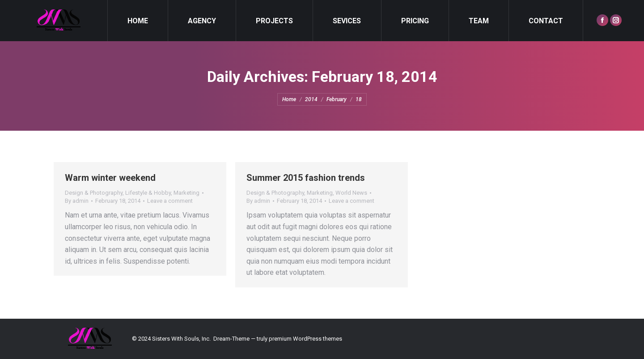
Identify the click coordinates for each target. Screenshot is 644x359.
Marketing (186, 193)
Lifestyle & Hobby (148, 193)
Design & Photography (94, 193)
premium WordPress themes (305, 339)
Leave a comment (170, 201)
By (77, 201)
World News (351, 193)
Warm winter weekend (110, 178)
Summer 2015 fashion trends (306, 178)
